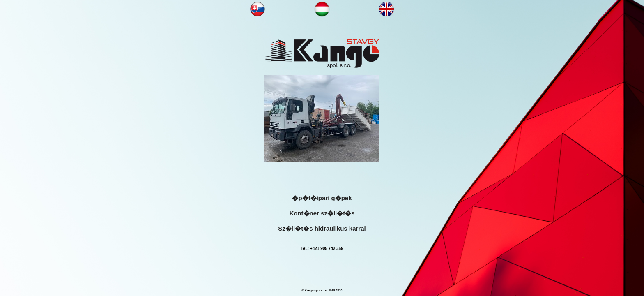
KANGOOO (322, 53)
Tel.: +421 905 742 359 (322, 249)
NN (258, 9)
